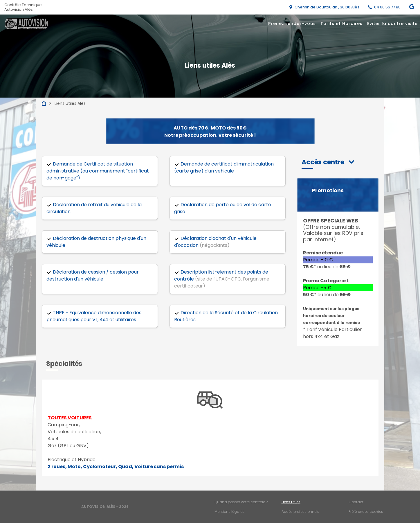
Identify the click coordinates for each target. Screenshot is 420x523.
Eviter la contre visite (392, 24)
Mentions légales (229, 512)
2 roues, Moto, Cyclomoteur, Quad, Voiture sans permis (116, 467)
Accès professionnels (300, 512)
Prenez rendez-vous (292, 24)
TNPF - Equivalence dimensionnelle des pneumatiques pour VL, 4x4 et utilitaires (94, 316)
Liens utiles (291, 502)
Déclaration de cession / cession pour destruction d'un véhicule (93, 275)
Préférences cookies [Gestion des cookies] (366, 512)
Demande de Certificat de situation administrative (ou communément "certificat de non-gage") (98, 171)
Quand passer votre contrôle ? (241, 502)
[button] (328, 162)
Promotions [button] (328, 190)
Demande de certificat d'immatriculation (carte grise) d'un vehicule (224, 167)
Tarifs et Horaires (341, 24)
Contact (356, 502)
